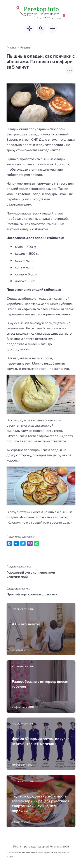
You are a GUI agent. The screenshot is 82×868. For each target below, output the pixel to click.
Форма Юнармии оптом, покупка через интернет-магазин (41, 741)
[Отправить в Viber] (30, 543)
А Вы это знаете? (26, 624)
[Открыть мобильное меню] (53, 29)
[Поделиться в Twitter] (23, 543)
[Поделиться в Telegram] (16, 543)
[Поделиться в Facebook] (9, 543)
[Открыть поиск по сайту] (41, 29)
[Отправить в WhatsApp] (37, 543)
